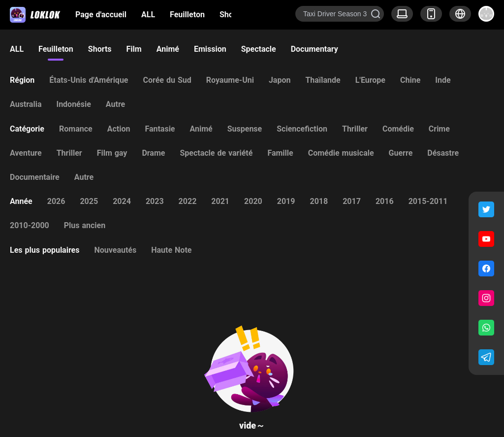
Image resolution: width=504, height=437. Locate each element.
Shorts (231, 15)
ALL (148, 15)
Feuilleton (187, 15)
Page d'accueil (101, 15)
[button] (460, 14)
